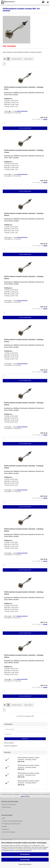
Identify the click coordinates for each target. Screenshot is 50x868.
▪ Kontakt (4, 827)
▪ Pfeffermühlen (6, 807)
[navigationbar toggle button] (48, 2)
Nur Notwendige (25, 860)
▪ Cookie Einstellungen (8, 832)
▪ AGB (3, 818)
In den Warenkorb (25, 128)
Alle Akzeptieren (25, 854)
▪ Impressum (5, 829)
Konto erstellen (9, 743)
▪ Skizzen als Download (8, 804)
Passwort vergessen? (11, 746)
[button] (5, 59)
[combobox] (17, 59)
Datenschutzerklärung (26, 851)
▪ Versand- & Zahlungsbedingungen (12, 821)
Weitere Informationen (25, 864)
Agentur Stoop (25, 796)
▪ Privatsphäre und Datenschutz (11, 824)
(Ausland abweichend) (22, 111)
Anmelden (25, 739)
